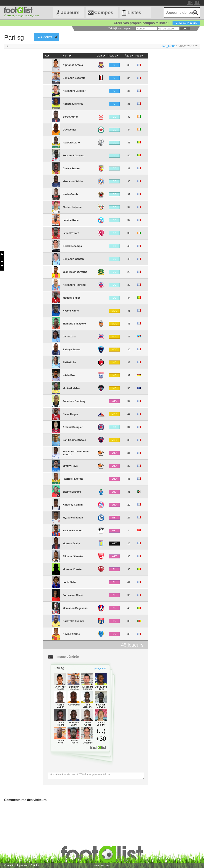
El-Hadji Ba (70, 362)
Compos (104, 12)
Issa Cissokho (71, 143)
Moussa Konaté (72, 569)
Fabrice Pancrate (73, 479)
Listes (134, 12)
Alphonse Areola (73, 65)
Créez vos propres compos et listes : (157, 23)
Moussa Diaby (71, 543)
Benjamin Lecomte (74, 78)
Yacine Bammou (73, 530)
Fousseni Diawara (74, 155)
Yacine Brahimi (72, 492)
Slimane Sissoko (73, 556)
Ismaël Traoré (71, 233)
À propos (22, 865)
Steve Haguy (70, 414)
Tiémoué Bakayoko (74, 324)
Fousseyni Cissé (73, 595)
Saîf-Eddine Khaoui (74, 440)
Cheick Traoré (71, 168)
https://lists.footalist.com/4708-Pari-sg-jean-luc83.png (96, 776)
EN (190, 3)
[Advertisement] (20, 119)
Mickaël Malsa (71, 388)
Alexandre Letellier (74, 91)
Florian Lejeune (72, 207)
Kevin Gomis (71, 194)
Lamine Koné (71, 220)
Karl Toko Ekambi (73, 621)
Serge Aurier (70, 117)
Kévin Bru (69, 375)
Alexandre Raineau (74, 285)
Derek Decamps (72, 246)
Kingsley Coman (73, 505)
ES (197, 3)
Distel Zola (69, 337)
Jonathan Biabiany (74, 401)
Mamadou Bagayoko (75, 608)
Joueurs (70, 12)
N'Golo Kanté (71, 311)
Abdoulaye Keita (73, 104)
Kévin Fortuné (71, 634)
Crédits (35, 865)
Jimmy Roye (70, 466)
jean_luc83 (168, 46)
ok (185, 29)
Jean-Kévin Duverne (75, 272)
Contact (8, 865)
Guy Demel (69, 130)
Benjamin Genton (73, 259)
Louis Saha (70, 582)
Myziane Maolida (73, 518)
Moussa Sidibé (72, 298)
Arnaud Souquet (73, 427)
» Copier (45, 37)
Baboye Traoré (72, 349)
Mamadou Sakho (73, 181)
